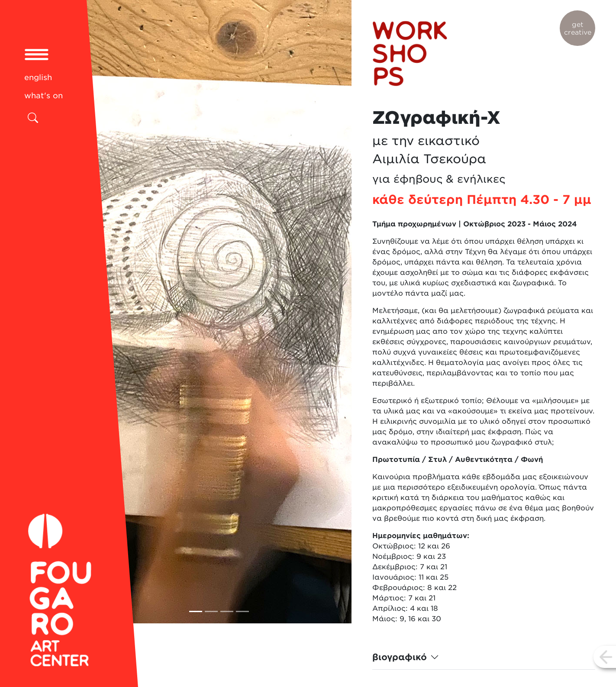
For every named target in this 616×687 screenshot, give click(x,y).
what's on (44, 95)
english (38, 77)
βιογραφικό (400, 657)
